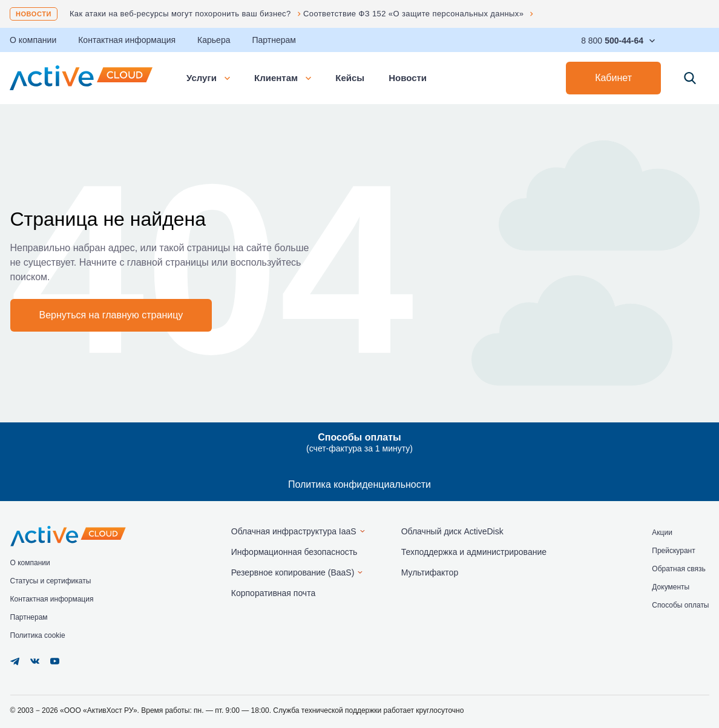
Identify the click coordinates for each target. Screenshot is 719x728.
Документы (671, 587)
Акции (662, 533)
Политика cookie (38, 635)
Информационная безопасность (294, 552)
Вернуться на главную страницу (111, 315)
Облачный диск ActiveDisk (452, 531)
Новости (34, 14)
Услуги (208, 78)
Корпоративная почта (273, 593)
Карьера (214, 40)
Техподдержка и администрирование (474, 552)
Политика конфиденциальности (359, 484)
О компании (30, 563)
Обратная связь (678, 569)
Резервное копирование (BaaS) (293, 572)
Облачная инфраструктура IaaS (294, 531)
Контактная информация (127, 40)
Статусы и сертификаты (51, 581)
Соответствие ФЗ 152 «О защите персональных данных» (413, 14)
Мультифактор (430, 572)
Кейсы (350, 78)
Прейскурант (673, 551)
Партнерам (274, 40)
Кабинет (613, 78)
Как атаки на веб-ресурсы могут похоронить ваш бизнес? (180, 14)
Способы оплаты (680, 605)
